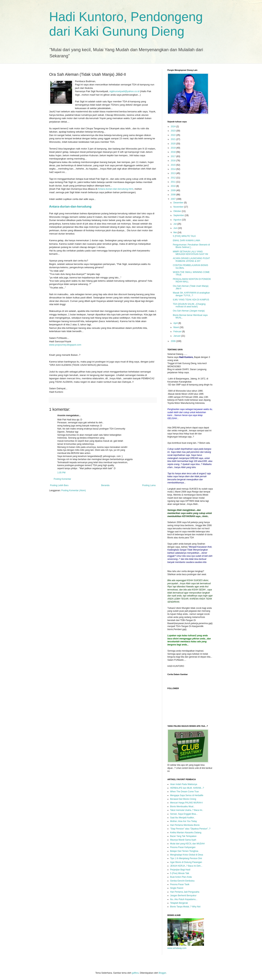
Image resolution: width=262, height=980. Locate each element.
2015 (174, 165)
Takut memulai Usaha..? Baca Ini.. (187, 810)
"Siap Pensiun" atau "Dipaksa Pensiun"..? (190, 829)
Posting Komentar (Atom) (74, 490)
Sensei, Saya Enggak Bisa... (184, 814)
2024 (174, 127)
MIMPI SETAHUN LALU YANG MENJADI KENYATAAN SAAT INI (190, 253)
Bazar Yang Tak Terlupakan (183, 836)
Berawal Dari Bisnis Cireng (183, 799)
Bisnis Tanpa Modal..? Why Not (185, 907)
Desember (179, 203)
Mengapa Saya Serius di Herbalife (187, 795)
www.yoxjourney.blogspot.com (65, 345)
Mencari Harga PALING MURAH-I (186, 803)
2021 (174, 139)
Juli (175, 224)
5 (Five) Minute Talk (180, 873)
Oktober (178, 211)
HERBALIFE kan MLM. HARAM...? (187, 788)
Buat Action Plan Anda (181, 877)
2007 (174, 199)
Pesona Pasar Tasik (180, 884)
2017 (174, 156)
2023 (174, 131)
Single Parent (177, 888)
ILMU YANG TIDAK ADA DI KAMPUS (191, 300)
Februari (178, 332)
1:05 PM (61, 473)
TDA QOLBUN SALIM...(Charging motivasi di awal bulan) (189, 305)
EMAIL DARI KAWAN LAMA (186, 240)
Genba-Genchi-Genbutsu (182, 881)
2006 (174, 341)
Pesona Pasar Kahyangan (183, 847)
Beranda (105, 485)
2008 (174, 195)
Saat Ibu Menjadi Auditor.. (183, 818)
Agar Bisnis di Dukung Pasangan (186, 862)
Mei (175, 232)
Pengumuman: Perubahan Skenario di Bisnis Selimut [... (191, 246)
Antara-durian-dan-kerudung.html (116, 189)
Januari (177, 336)
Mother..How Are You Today (183, 821)
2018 (174, 152)
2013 (174, 173)
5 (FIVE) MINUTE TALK (184, 236)
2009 (174, 190)
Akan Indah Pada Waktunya (184, 784)
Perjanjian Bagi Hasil (180, 870)
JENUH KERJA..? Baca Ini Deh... (186, 866)
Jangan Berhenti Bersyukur (183, 896)
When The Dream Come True (184, 792)
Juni (176, 228)
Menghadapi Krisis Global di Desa (187, 855)
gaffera (135, 973)
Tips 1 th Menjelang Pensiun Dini (186, 858)
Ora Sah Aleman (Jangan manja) (189, 311)
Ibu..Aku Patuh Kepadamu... (184, 899)
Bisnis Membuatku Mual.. (182, 807)
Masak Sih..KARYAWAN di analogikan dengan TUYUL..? (191, 294)
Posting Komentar (62, 479)
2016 (174, 161)
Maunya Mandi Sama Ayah (183, 840)
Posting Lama (149, 485)
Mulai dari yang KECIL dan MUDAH (187, 844)
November (179, 207)
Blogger (162, 973)
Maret (176, 327)
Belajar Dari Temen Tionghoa (184, 851)
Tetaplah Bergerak (179, 903)
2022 (174, 135)
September (179, 215)
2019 (174, 148)
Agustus (178, 220)
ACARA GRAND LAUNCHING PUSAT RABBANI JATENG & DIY (191, 260)
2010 (174, 186)
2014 (174, 169)
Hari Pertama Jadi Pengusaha (185, 892)
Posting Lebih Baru (59, 485)
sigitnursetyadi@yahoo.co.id (124, 91)
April (176, 323)
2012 (174, 178)
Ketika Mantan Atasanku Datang (186, 833)
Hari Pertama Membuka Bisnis (185, 825)
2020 (174, 144)
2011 (174, 182)
